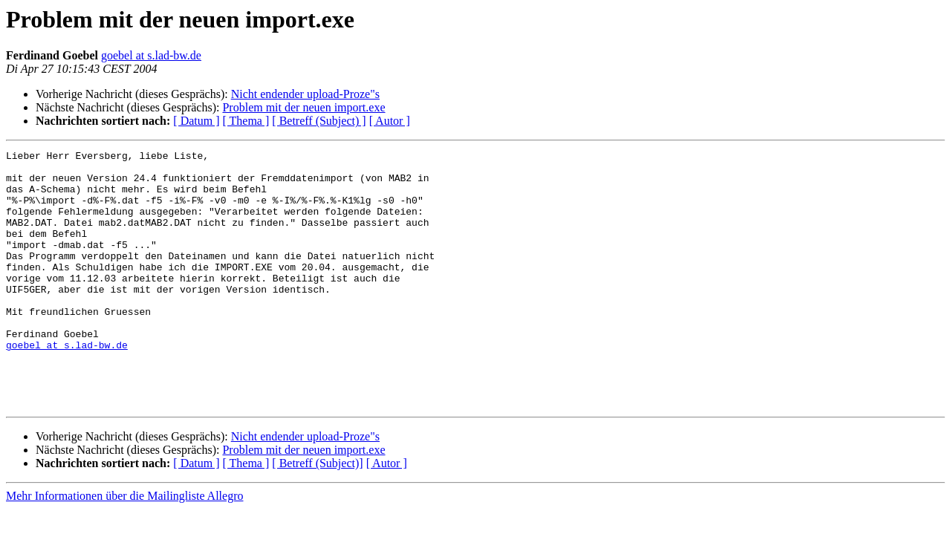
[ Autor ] (390, 121)
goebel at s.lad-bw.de (151, 55)
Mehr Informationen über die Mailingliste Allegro (124, 547)
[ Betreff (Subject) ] (319, 121)
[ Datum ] (196, 121)
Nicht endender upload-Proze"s (305, 94)
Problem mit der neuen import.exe (304, 107)
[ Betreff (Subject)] (317, 514)
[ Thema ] (246, 121)
